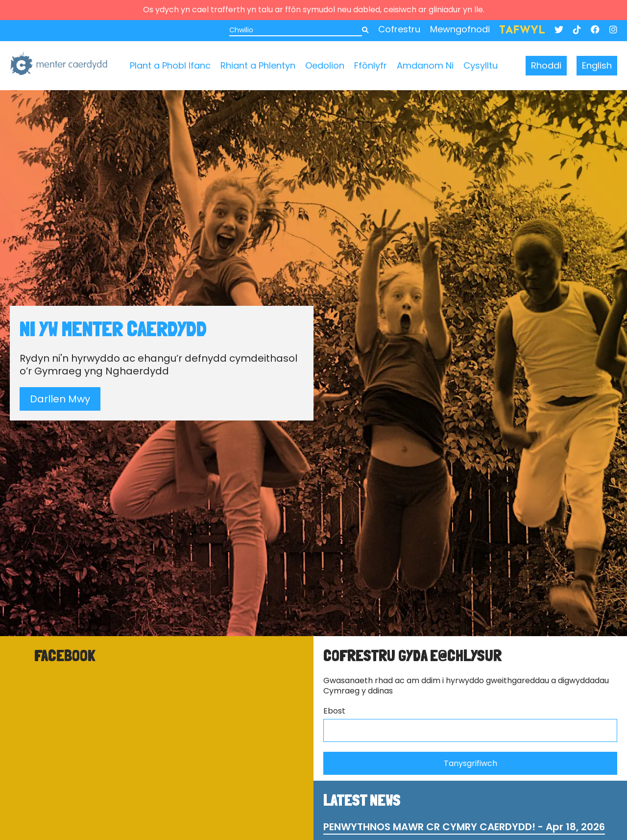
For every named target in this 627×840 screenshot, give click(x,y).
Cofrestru (399, 29)
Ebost (334, 711)
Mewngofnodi (460, 29)
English (597, 65)
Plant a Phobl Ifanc (170, 65)
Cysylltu (481, 65)
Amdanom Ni (425, 65)
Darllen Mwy (60, 399)
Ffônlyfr (371, 65)
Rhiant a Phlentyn (258, 65)
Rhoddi (546, 65)
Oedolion (325, 65)
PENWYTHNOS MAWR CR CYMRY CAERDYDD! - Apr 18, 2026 (464, 827)
